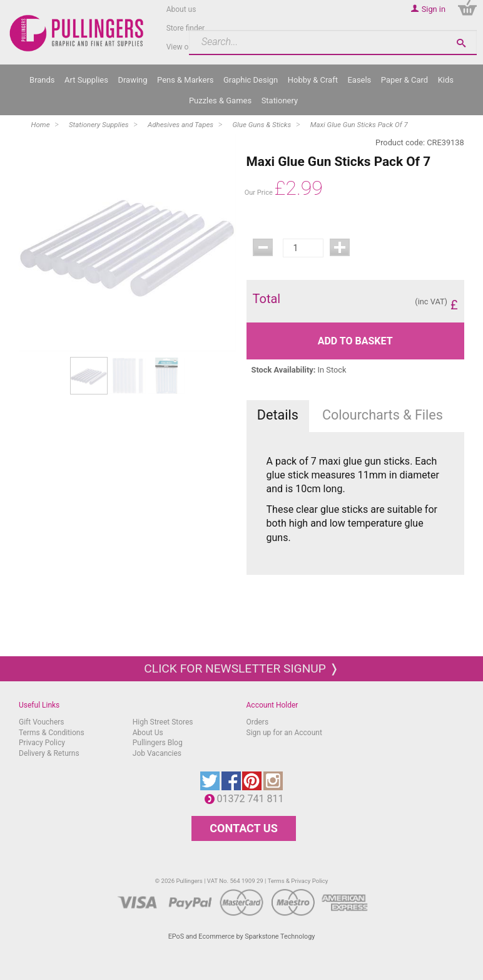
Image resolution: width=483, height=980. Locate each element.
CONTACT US (243, 828)
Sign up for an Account (284, 733)
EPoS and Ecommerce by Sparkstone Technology (242, 936)
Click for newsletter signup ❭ (241, 668)
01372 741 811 (254, 799)
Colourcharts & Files (383, 415)
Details (278, 415)
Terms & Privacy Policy (298, 881)
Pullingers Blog (158, 743)
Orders (258, 722)
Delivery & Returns (49, 753)
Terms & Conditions (52, 733)
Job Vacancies (157, 753)
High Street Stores (163, 722)
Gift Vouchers (42, 722)
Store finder (186, 28)
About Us (148, 733)
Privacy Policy (42, 743)
